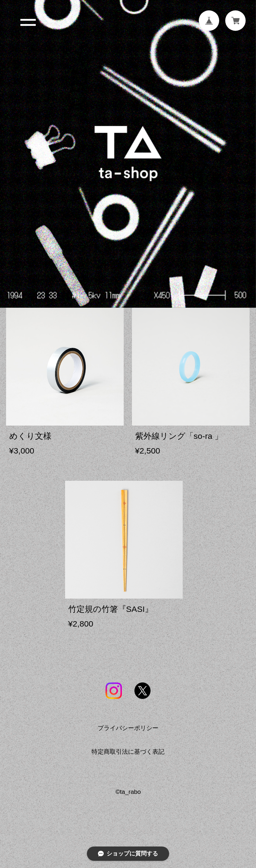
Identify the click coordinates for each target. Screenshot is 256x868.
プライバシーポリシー (128, 732)
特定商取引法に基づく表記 (128, 755)
